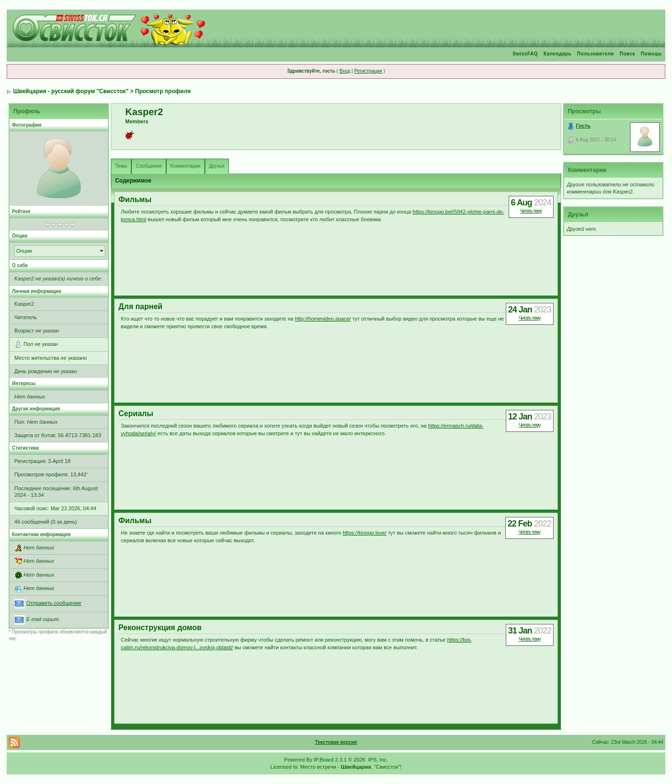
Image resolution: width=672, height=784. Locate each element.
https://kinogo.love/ (364, 533)
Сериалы (136, 413)
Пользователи (595, 54)
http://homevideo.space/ (323, 319)
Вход (345, 71)
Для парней (140, 306)
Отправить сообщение (54, 603)
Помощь (651, 54)
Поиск (627, 54)
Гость (583, 126)
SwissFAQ (525, 54)
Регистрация (368, 71)
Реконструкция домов (160, 628)
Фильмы (135, 199)
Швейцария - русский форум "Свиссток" (71, 91)
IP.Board (324, 760)
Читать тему (531, 211)
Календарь (557, 54)
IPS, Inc (378, 760)
